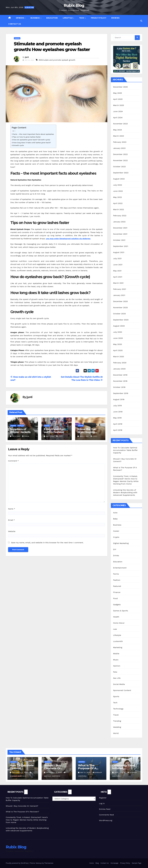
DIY (115, 549)
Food (115, 598)
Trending (117, 721)
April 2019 (118, 424)
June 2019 (118, 412)
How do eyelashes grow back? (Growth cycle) (31, 140)
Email (11, 520)
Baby (115, 519)
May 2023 (118, 130)
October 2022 (119, 167)
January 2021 (119, 295)
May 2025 (118, 93)
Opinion (20, 18)
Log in (102, 803)
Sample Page (137, 863)
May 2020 (118, 344)
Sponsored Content (122, 690)
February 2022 (120, 216)
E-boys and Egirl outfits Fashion (55, 431)
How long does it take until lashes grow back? (32, 143)
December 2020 (120, 301)
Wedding (117, 727)
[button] (141, 21)
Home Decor (119, 623)
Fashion (17, 38)
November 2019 (120, 381)
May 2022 (118, 197)
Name (12, 509)
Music (116, 660)
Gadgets (117, 605)
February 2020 (120, 363)
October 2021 (119, 240)
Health (116, 617)
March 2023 (119, 136)
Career (116, 531)
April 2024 (118, 118)
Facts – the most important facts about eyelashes (33, 134)
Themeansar (49, 863)
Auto (115, 513)
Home (92, 863)
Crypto (116, 537)
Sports (116, 696)
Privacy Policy (99, 18)
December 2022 (120, 154)
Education (52, 18)
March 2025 (119, 105)
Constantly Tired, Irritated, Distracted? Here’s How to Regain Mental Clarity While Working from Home (27, 820)
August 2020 (119, 326)
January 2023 (119, 148)
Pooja (26, 436)
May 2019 (117, 418)
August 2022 (119, 179)
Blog (97, 863)
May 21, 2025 (86, 772)
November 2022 (120, 160)
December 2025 (120, 87)
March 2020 (119, 357)
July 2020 (118, 332)
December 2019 (120, 375)
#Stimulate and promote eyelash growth (57, 60)
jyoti (27, 57)
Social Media (119, 684)
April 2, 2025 (120, 772)
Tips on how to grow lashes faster (27, 137)
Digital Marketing (121, 543)
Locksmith (118, 641)
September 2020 (121, 320)
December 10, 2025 (20, 772)
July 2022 (118, 185)
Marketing (118, 647)
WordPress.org (106, 820)
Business (35, 18)
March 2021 (118, 283)
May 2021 (117, 271)
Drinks (116, 556)
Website (12, 531)
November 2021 (120, 234)
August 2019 (119, 399)
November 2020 (120, 308)
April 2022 (118, 203)
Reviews (116, 18)
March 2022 (119, 209)
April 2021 (118, 277)
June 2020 (118, 338)
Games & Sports (121, 611)
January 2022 (119, 222)
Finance (117, 592)
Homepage (114, 863)
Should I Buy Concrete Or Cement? (52, 768)
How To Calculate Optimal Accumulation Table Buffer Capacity (125, 450)
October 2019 (119, 387)
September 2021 (121, 246)
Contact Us (15, 24)
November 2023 (120, 124)
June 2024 (118, 111)
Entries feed (105, 809)
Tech (82, 18)
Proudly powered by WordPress (17, 863)
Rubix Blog (74, 5)
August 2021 (119, 252)
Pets (115, 672)
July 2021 (117, 258)
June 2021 (118, 265)
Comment (13, 461)
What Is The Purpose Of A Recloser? (87, 768)
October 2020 (119, 314)
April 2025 (118, 99)
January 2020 (119, 369)
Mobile (116, 654)
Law (115, 629)
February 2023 (120, 142)
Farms (116, 574)
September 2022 (121, 173)
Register (103, 798)
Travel (116, 715)
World (116, 733)
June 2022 (118, 191)
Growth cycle (18, 145)
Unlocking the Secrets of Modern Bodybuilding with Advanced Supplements (125, 493)
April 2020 (118, 350)
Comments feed (106, 815)
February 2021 (120, 289)
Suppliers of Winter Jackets (20, 431)
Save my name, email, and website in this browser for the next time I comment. (47, 543)
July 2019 (117, 406)
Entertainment (120, 568)
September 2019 (121, 393)
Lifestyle (68, 18)
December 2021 (120, 228)
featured (117, 586)
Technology (118, 709)
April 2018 (118, 430)
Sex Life (117, 678)
